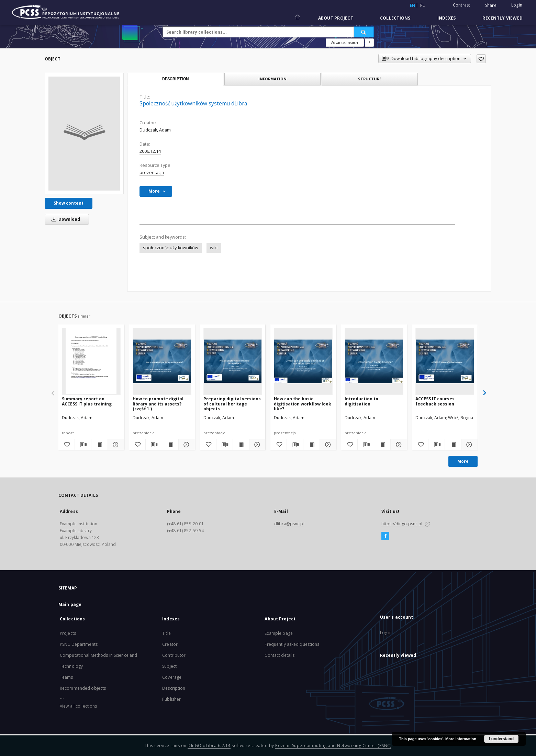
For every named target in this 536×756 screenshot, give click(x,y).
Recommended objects (83, 688)
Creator (170, 644)
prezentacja (152, 173)
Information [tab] (272, 79)
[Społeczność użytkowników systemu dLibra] (84, 134)
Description (174, 688)
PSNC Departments (79, 644)
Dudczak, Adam (155, 130)
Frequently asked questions (292, 644)
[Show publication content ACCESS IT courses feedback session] (453, 445)
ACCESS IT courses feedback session (435, 401)
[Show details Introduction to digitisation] (398, 445)
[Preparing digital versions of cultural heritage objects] (233, 361)
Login (517, 5)
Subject (169, 666)
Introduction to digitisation (361, 401)
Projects (68, 633)
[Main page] (297, 18)
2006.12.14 (150, 151)
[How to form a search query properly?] (369, 43)
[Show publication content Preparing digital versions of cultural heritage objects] (241, 445)
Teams (66, 677)
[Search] (364, 32)
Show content (69, 203)
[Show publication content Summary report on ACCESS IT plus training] (99, 445)
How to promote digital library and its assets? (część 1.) (158, 404)
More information (461, 739)
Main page (70, 604)
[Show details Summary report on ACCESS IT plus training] (115, 445)
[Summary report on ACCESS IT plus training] (91, 361)
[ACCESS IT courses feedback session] (445, 361)
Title (166, 633)
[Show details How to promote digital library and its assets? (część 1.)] (186, 445)
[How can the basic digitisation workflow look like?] (303, 361)
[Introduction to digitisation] (374, 361)
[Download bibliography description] (83, 445)
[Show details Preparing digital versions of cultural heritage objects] (256, 445)
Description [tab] (175, 79)
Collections (395, 18)
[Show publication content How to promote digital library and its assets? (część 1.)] (170, 445)
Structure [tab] (370, 79)
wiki (214, 248)
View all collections (78, 706)
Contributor (174, 655)
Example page (278, 633)
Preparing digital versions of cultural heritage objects (232, 404)
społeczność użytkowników (171, 248)
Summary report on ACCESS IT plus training (87, 401)
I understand (501, 739)
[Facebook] (385, 536)
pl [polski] (423, 5)
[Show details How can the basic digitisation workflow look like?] (327, 445)
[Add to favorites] (481, 59)
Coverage (172, 677)
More (463, 461)
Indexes (447, 18)
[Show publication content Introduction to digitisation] (382, 445)
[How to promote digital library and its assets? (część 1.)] (162, 361)
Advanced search (345, 43)
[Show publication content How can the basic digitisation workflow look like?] (311, 445)
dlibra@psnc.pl (289, 524)
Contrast (462, 5)
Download (65, 219)
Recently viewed (502, 18)
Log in (386, 633)
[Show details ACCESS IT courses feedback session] (468, 445)
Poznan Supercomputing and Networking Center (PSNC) (333, 746)
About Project (336, 18)
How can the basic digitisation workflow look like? (303, 404)
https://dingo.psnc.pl (406, 524)
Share (491, 5)
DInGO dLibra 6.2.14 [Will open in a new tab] (209, 746)
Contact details (280, 655)
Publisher (171, 699)
